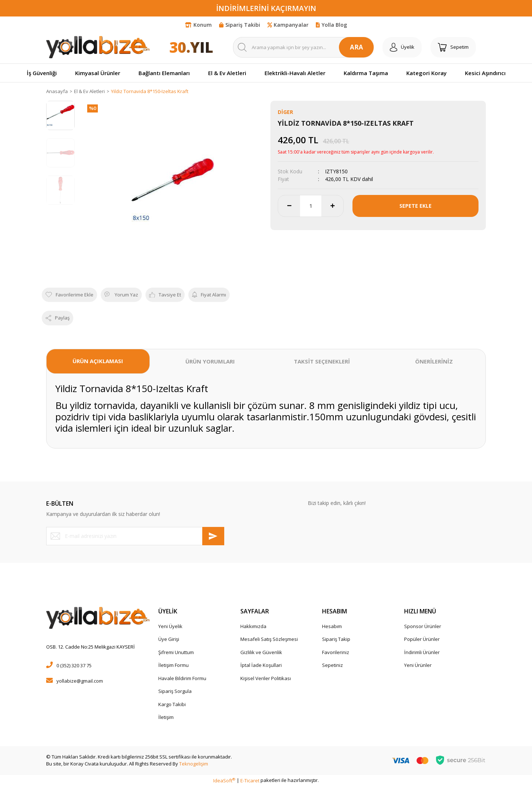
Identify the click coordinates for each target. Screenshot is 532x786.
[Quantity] (311, 206)
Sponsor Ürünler (423, 626)
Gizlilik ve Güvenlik (261, 652)
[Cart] (453, 47)
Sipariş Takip (336, 639)
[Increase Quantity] (332, 206)
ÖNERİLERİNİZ (434, 361)
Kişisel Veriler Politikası (266, 678)
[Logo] (98, 47)
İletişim (166, 717)
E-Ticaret (250, 781)
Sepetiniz (332, 665)
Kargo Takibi (172, 704)
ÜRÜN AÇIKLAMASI (98, 361)
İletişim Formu (173, 665)
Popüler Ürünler (422, 639)
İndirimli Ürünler (422, 652)
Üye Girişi (169, 639)
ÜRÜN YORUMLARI (210, 361)
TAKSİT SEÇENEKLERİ (322, 361)
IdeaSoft (224, 781)
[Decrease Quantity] (289, 206)
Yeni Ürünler (418, 665)
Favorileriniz (336, 652)
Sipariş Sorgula (175, 691)
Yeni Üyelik (170, 626)
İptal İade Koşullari (261, 665)
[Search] (303, 47)
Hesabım (332, 626)
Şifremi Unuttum (176, 652)
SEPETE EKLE (415, 206)
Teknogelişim (194, 764)
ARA (356, 47)
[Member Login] (402, 47)
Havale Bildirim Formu (182, 678)
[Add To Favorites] (69, 295)
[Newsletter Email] (135, 536)
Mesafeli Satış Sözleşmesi (269, 639)
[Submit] (213, 536)
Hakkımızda (253, 626)
